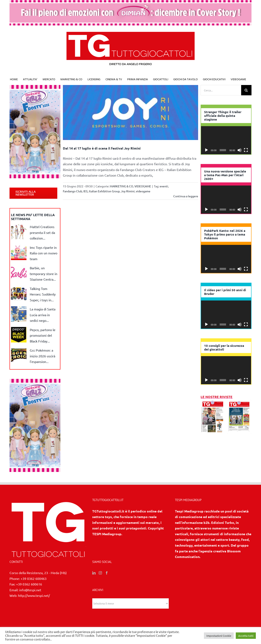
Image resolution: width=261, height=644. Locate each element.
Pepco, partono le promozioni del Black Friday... (43, 335)
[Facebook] (107, 573)
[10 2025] (239, 402)
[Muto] (239, 150)
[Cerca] (246, 90)
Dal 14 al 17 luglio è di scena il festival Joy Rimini (102, 148)
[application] (226, 140)
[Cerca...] (221, 90)
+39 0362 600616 (29, 584)
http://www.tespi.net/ (34, 595)
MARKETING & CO (122, 186)
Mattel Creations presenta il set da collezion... (42, 232)
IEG (86, 191)
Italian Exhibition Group (104, 191)
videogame (143, 191)
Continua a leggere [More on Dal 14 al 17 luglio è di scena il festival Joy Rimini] (186, 196)
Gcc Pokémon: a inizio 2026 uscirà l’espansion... (43, 356)
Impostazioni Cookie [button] (219, 636)
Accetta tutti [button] (246, 636)
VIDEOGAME (143, 186)
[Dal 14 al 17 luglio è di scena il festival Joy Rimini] (131, 113)
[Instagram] (100, 573)
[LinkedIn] (94, 573)
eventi (164, 186)
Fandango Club (72, 191)
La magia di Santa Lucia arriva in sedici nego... (43, 315)
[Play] (206, 150)
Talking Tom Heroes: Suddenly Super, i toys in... (43, 294)
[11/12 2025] (213, 402)
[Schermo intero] (246, 150)
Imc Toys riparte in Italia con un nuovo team (44, 253)
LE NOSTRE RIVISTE (217, 397)
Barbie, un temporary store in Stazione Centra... (44, 274)
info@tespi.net (30, 590)
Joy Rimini (128, 191)
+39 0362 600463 (34, 578)
